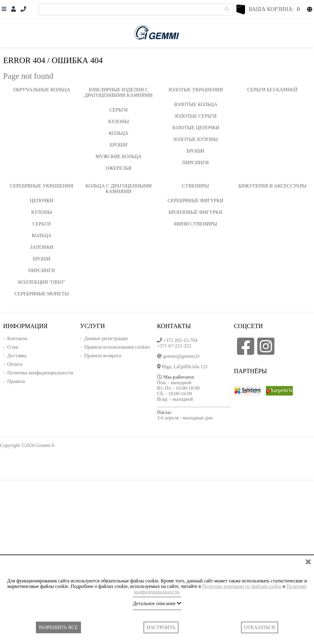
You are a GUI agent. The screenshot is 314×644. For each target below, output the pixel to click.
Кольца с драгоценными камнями (119, 189)
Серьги (119, 110)
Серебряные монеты (42, 294)
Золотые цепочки (195, 128)
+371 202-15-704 (180, 340)
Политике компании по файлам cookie (242, 586)
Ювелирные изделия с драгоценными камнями (118, 92)
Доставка (17, 356)
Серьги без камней (272, 90)
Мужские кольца (118, 156)
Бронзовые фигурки (195, 212)
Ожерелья (119, 168)
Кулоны (119, 121)
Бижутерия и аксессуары (272, 186)
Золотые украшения (195, 90)
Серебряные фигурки (195, 201)
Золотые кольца (195, 104)
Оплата (15, 364)
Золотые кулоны (195, 139)
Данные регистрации (106, 338)
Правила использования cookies (117, 347)
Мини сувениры (195, 224)
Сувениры (195, 186)
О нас (13, 347)
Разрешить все (58, 627)
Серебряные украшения (42, 186)
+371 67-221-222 (174, 346)
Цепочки (42, 201)
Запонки (41, 247)
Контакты (17, 338)
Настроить (161, 627)
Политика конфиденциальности (40, 373)
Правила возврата (102, 356)
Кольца (118, 133)
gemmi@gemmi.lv (182, 356)
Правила (16, 381)
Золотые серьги (195, 116)
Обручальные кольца (42, 90)
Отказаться (260, 627)
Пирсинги (195, 163)
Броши (119, 145)
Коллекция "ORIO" (42, 282)
